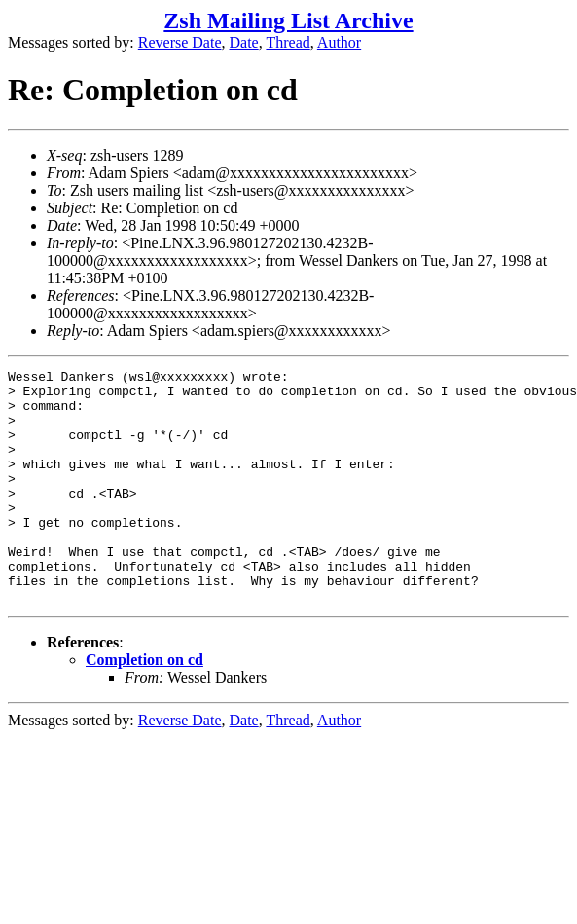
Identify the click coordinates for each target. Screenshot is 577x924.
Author (339, 42)
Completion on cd (144, 706)
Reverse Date (180, 42)
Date (244, 42)
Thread (288, 42)
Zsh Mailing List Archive (288, 20)
